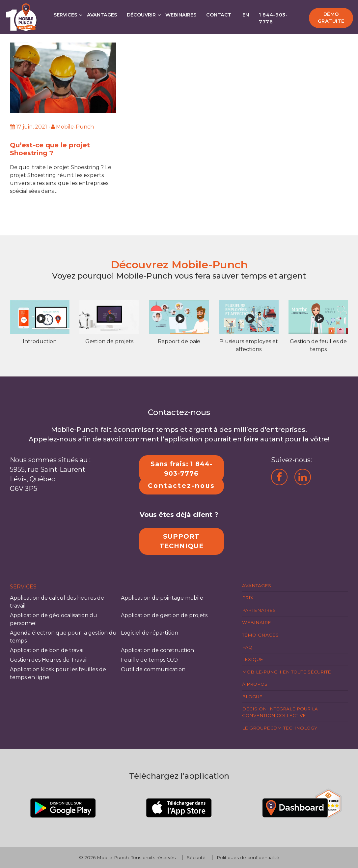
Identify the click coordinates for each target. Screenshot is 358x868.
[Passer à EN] (245, 13)
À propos (255, 684)
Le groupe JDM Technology (280, 728)
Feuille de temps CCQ (149, 660)
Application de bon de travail (47, 650)
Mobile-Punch (113, 857)
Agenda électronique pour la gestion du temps (63, 637)
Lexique (253, 659)
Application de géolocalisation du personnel (54, 619)
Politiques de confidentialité (248, 857)
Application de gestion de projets (164, 615)
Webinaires (181, 15)
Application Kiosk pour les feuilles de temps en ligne (58, 673)
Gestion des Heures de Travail (49, 660)
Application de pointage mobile (162, 598)
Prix (248, 598)
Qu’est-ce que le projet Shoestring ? (50, 149)
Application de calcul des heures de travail (57, 602)
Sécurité (196, 857)
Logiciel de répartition (150, 633)
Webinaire (257, 622)
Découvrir (141, 15)
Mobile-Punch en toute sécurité (287, 672)
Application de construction (157, 650)
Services (65, 15)
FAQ (247, 647)
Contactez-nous (181, 486)
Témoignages (260, 635)
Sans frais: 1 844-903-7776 (181, 469)
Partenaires (259, 610)
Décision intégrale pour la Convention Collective (280, 712)
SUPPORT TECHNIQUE (181, 541)
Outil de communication (153, 669)
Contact (219, 15)
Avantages (102, 15)
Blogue (252, 697)
